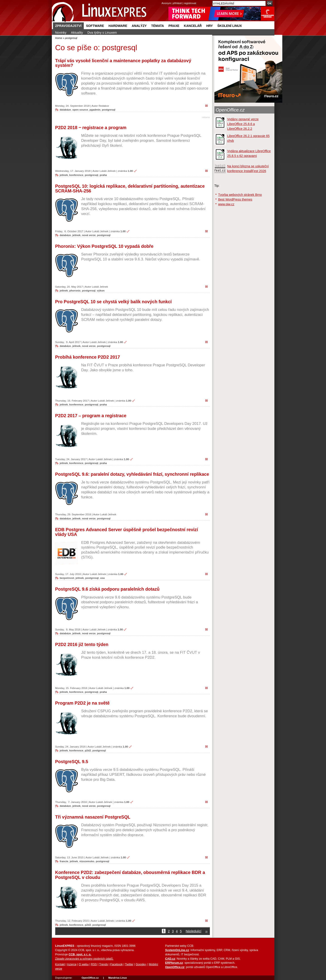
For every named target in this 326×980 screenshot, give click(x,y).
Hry (210, 26)
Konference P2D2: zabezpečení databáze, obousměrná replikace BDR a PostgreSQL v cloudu (130, 875)
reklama (206, 117)
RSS (94, 964)
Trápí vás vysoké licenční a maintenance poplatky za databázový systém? (123, 63)
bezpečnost (67, 578)
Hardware (118, 26)
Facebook (116, 964)
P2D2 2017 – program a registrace (91, 416)
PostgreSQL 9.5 (72, 762)
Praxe (174, 26)
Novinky (61, 33)
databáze (65, 110)
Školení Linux (230, 26)
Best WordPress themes (235, 199)
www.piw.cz (226, 204)
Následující (193, 931)
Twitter (129, 964)
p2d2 (88, 750)
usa (102, 578)
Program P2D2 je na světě (83, 703)
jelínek (64, 175)
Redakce (104, 106)
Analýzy (139, 26)
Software (95, 26)
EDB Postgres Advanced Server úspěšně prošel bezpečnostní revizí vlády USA (127, 532)
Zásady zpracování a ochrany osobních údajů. (84, 959)
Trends (104, 964)
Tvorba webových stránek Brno (240, 195)
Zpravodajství (68, 26)
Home (59, 38)
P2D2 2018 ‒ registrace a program (91, 128)
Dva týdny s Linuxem (102, 33)
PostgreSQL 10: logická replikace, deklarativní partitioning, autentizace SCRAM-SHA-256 (130, 189)
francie (64, 861)
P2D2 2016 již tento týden (82, 644)
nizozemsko (87, 861)
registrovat (190, 3)
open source (80, 110)
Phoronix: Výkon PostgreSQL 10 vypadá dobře (104, 246)
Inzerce (72, 964)
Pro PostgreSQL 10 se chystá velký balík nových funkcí (114, 302)
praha (103, 175)
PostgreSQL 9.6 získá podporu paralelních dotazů (107, 589)
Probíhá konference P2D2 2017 (88, 357)
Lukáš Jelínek (108, 171)
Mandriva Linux (117, 978)
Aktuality (77, 33)
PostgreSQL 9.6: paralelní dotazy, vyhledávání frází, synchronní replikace (132, 474)
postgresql (109, 110)
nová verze (89, 235)
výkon (101, 290)
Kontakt (60, 964)
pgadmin (95, 110)
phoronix (75, 290)
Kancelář (193, 26)
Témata (158, 26)
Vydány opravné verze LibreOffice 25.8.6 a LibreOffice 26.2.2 (243, 124)
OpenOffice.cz (230, 110)
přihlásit (177, 3)
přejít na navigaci (163, 0)
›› (206, 931)
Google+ (141, 964)
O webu (84, 964)
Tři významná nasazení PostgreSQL (93, 817)
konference (76, 175)
